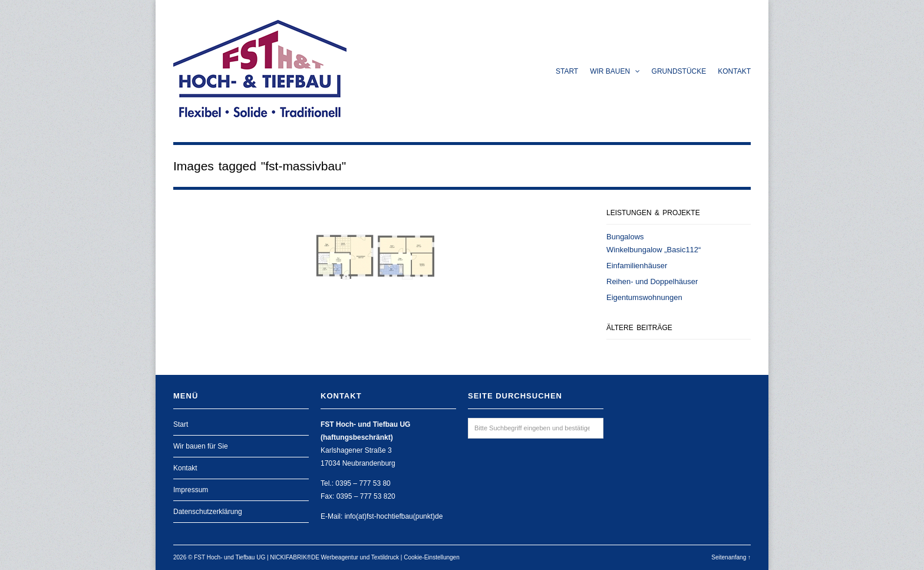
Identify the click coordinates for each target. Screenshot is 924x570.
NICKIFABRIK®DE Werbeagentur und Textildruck (334, 557)
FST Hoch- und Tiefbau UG (230, 557)
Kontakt (734, 71)
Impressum (191, 490)
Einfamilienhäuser (637, 266)
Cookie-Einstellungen (432, 557)
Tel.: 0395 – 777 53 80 (356, 483)
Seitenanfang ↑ (731, 557)
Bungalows (625, 237)
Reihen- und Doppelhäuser (652, 281)
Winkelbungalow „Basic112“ (654, 250)
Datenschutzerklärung (208, 512)
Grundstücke (679, 71)
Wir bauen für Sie (201, 446)
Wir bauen (615, 71)
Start (567, 71)
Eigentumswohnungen (644, 297)
